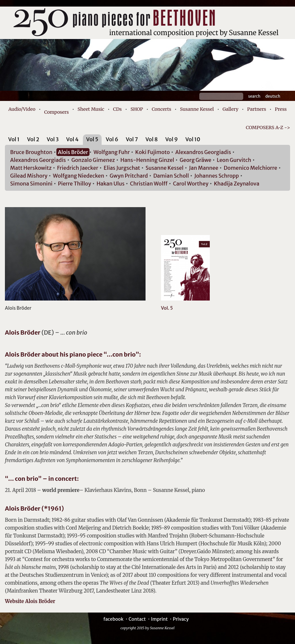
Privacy (181, 619)
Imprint (159, 619)
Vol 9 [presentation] (171, 139)
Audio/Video (22, 109)
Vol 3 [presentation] (53, 139)
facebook (113, 619)
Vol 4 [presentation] (72, 139)
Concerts (161, 109)
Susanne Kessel (197, 109)
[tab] (14, 140)
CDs (118, 109)
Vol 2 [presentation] (33, 139)
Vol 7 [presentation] (132, 139)
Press (281, 109)
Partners (257, 109)
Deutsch (273, 96)
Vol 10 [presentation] (193, 139)
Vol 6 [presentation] (112, 139)
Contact (137, 619)
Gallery (230, 109)
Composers (57, 112)
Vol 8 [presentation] (152, 139)
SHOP (137, 109)
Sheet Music (91, 109)
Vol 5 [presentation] (92, 139)
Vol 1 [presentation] (14, 139)
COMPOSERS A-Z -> (268, 127)
